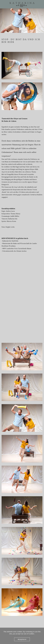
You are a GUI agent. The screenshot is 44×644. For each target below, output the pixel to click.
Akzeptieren (22, 639)
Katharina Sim (23, 4)
